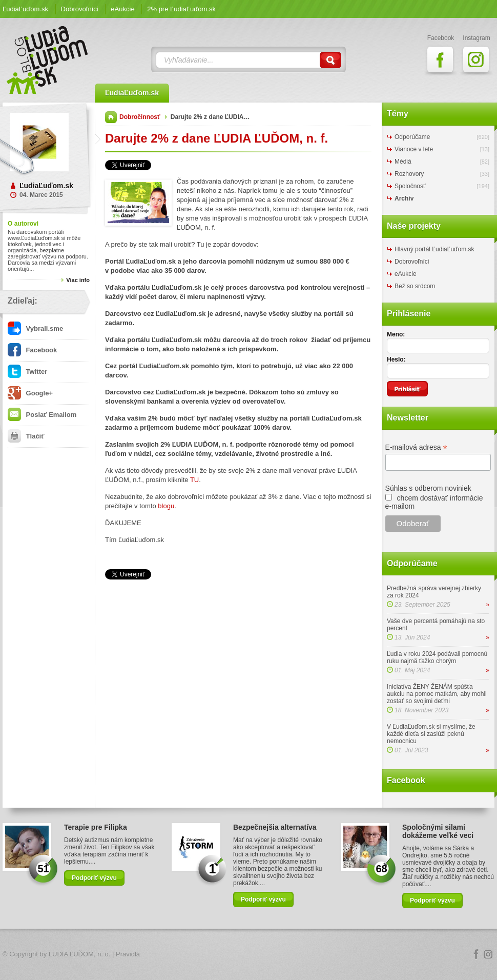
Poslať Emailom (42, 415)
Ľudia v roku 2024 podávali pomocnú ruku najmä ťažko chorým (437, 657)
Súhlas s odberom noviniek (428, 488)
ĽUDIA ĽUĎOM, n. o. (80, 954)
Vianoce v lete (414, 149)
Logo (248, 955)
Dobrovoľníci (80, 9)
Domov (111, 117)
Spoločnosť (410, 186)
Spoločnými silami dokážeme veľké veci (438, 831)
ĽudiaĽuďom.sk (25, 9)
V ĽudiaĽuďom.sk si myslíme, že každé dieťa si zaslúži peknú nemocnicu (431, 734)
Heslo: (396, 359)
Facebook (32, 350)
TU (194, 480)
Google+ (30, 393)
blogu (166, 506)
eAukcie (122, 9)
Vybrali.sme (35, 328)
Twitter (27, 372)
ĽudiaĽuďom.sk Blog (48, 60)
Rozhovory (409, 174)
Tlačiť (26, 436)
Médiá (403, 162)
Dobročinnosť (140, 117)
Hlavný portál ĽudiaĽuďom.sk (434, 249)
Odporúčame (412, 137)
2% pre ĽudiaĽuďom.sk (181, 9)
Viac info (78, 280)
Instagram (488, 954)
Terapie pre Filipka (96, 827)
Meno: (396, 334)
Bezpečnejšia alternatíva (275, 827)
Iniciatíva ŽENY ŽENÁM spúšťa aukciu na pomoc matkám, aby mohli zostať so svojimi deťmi (437, 694)
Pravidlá (128, 954)
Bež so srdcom (415, 286)
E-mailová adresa (416, 447)
